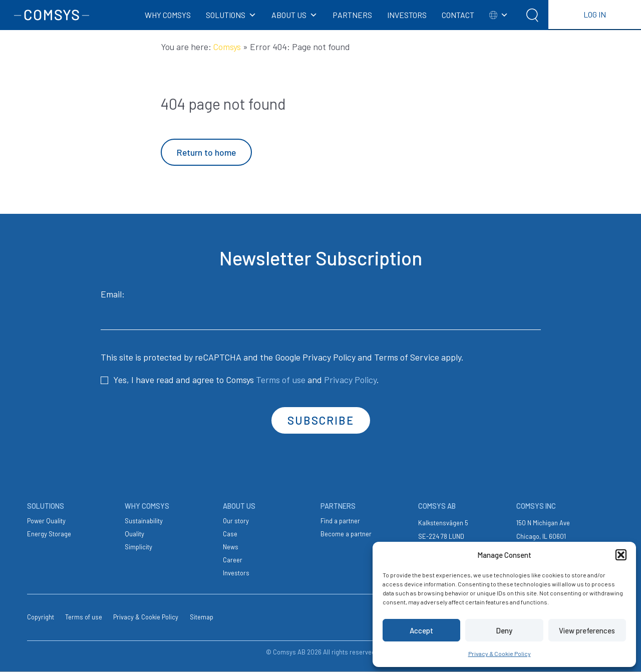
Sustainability (144, 521)
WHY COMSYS (168, 15)
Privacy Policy (329, 357)
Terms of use (281, 380)
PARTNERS (352, 15)
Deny (504, 630)
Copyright (41, 617)
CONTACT (458, 15)
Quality (134, 534)
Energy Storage (49, 534)
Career (233, 560)
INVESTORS (407, 15)
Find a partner (340, 521)
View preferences (587, 630)
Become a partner (346, 534)
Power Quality (46, 521)
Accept (421, 630)
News (231, 547)
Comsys (227, 47)
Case (230, 534)
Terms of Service (407, 357)
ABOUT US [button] (294, 15)
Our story (236, 521)
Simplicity (138, 547)
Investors (236, 573)
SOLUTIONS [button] (231, 15)
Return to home (206, 152)
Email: (321, 309)
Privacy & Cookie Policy (500, 653)
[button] (621, 555)
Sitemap (202, 617)
